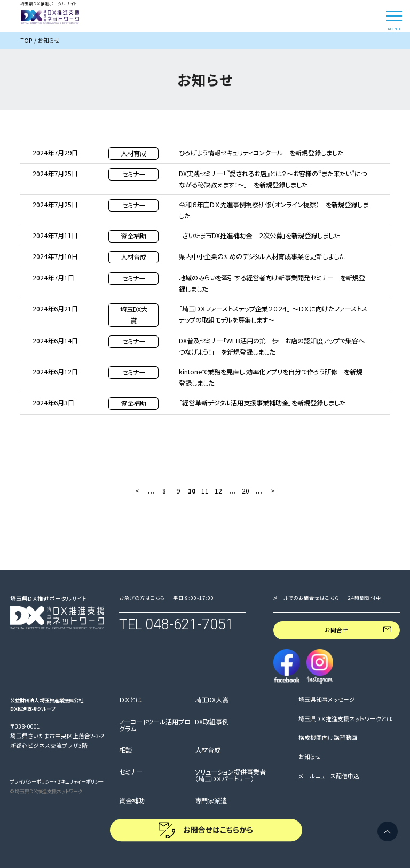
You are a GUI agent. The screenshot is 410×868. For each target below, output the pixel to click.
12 (218, 491)
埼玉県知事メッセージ (327, 700)
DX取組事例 (212, 722)
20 (246, 491)
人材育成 (208, 750)
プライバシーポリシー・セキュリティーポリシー (57, 781)
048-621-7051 (190, 624)
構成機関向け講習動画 (328, 738)
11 (205, 491)
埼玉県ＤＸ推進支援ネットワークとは (345, 719)
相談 (125, 750)
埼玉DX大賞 (212, 700)
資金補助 (132, 801)
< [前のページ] (137, 491)
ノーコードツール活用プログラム (155, 726)
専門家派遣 (211, 801)
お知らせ (310, 757)
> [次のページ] (273, 491)
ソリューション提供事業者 (230, 776)
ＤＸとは (131, 700)
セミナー (131, 772)
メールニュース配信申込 (329, 776)
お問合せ (336, 630)
